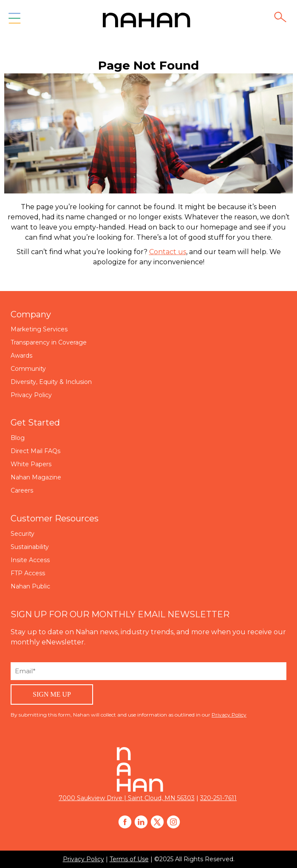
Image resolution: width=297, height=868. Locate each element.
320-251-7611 (218, 798)
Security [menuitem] (23, 534)
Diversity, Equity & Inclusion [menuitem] (51, 382)
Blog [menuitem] (18, 438)
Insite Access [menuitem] (30, 560)
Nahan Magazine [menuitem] (36, 477)
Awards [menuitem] (21, 356)
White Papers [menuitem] (31, 464)
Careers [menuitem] (22, 490)
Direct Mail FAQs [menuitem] (35, 451)
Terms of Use (129, 859)
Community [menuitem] (28, 369)
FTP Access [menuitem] (28, 573)
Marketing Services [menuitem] (39, 329)
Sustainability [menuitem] (30, 547)
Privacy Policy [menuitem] (31, 395)
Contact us (168, 252)
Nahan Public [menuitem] (30, 586)
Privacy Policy (229, 715)
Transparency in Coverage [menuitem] (49, 342)
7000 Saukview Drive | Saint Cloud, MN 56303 (127, 798)
